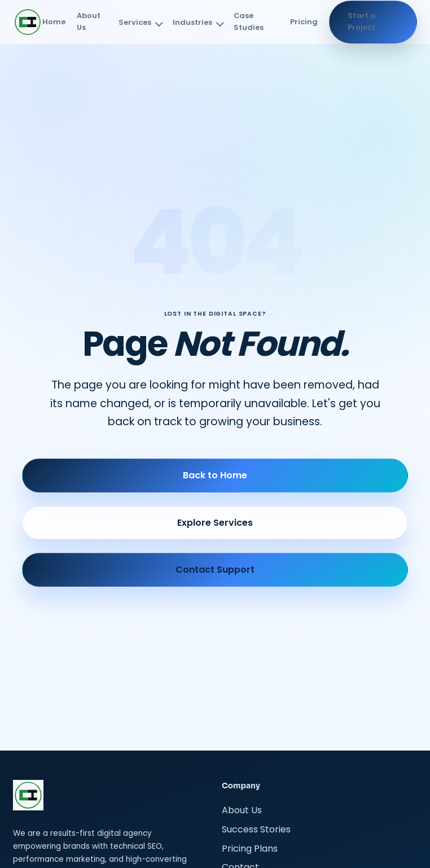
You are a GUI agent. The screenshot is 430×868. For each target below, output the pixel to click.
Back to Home (215, 475)
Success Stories (256, 829)
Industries (192, 22)
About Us (89, 21)
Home (54, 22)
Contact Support (215, 570)
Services (135, 22)
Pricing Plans (250, 849)
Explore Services (215, 523)
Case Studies (249, 21)
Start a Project (362, 21)
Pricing (304, 22)
